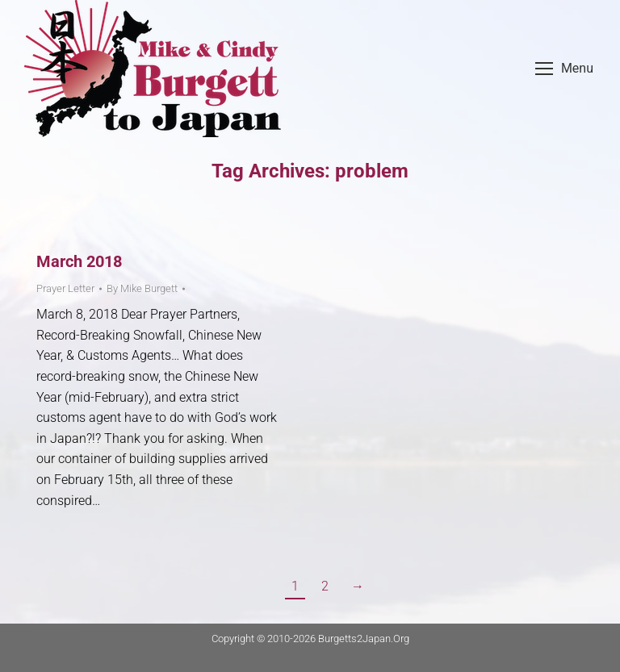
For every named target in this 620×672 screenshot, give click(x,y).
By (142, 288)
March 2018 (79, 261)
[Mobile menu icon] (564, 69)
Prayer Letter (65, 288)
